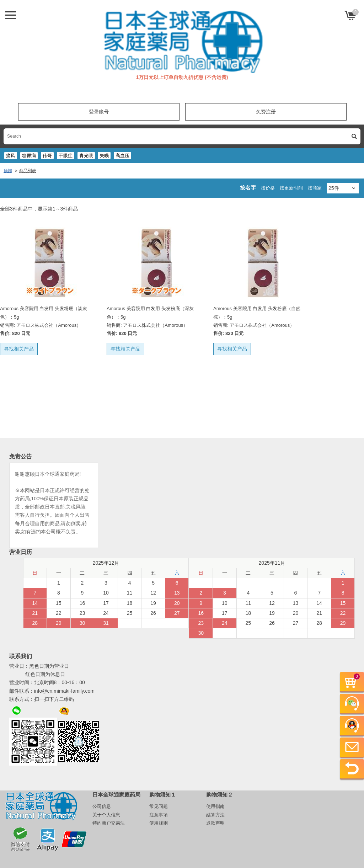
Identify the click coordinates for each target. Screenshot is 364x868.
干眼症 (66, 156)
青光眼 (86, 156)
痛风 (11, 156)
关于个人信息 (106, 815)
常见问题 (159, 806)
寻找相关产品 (19, 349)
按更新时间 (291, 188)
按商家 (315, 188)
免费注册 (266, 112)
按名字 (248, 188)
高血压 (122, 156)
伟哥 (47, 156)
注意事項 (159, 815)
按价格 (268, 188)
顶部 (8, 171)
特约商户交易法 (109, 823)
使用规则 (159, 823)
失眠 (104, 156)
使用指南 (215, 806)
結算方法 (215, 815)
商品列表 (28, 171)
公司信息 (102, 806)
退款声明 (215, 823)
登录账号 (99, 112)
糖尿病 (29, 156)
